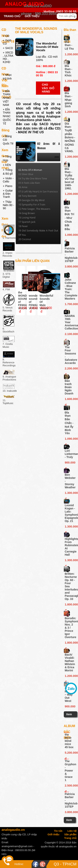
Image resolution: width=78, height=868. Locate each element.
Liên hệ (72, 831)
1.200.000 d (70, 55)
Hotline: (19, 864)
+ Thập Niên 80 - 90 (8, 205)
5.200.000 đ (70, 753)
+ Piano (8, 186)
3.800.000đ (70, 266)
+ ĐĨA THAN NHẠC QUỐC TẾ (7, 117)
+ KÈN (7, 165)
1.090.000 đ (70, 235)
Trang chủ (12, 16)
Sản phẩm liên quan (32, 261)
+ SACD (8, 48)
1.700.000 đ (70, 305)
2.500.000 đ (70, 786)
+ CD (6, 36)
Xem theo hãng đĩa (5, 219)
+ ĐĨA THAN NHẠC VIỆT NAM (7, 98)
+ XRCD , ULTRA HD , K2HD (8, 57)
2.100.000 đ (70, 335)
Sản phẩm (70, 834)
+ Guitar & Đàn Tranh (8, 194)
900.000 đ (70, 463)
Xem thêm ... (69, 720)
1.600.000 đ (70, 400)
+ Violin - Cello (8, 180)
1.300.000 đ (70, 493)
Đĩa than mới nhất (70, 31)
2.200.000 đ (70, 369)
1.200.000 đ (70, 676)
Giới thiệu (32, 16)
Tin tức (58, 831)
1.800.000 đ (70, 605)
